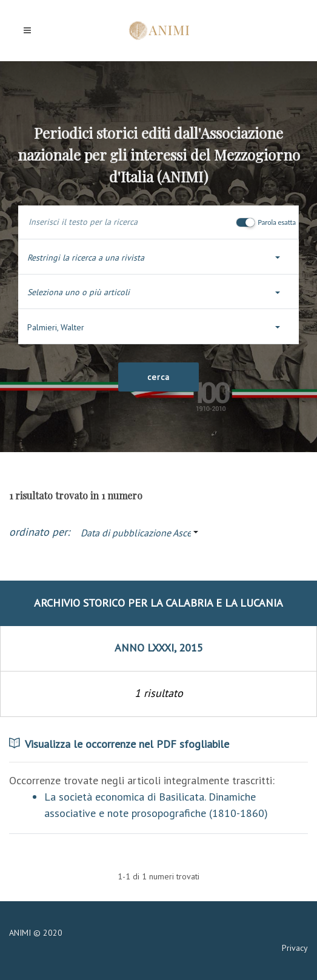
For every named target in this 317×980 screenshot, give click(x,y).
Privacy (295, 948)
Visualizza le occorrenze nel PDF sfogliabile (119, 744)
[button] (158, 258)
